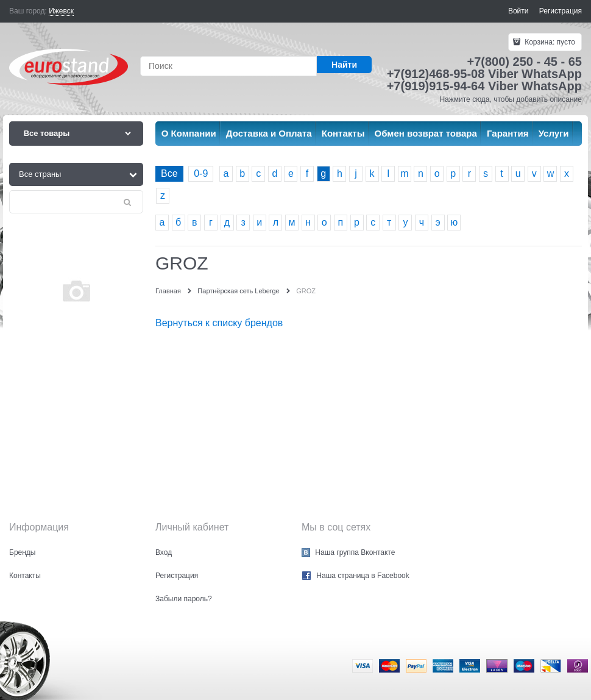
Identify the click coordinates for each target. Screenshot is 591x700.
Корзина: (549, 42)
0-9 (201, 173)
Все (169, 173)
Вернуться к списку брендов (219, 323)
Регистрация (561, 11)
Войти (518, 11)
